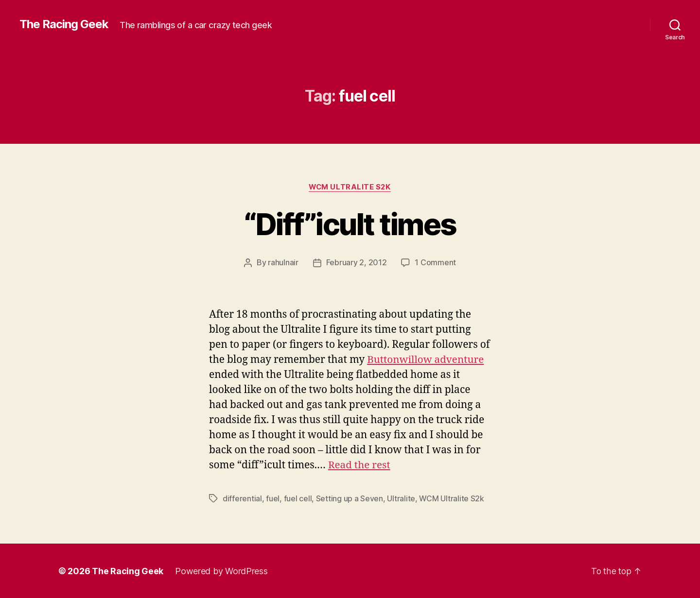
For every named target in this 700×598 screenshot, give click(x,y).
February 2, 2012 (357, 263)
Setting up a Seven (350, 498)
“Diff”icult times (350, 224)
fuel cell (298, 498)
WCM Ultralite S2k (350, 187)
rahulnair (283, 263)
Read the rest (360, 465)
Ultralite (401, 498)
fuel (273, 498)
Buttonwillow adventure (426, 360)
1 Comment (435, 263)
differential (242, 498)
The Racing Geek (64, 24)
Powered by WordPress (221, 571)
